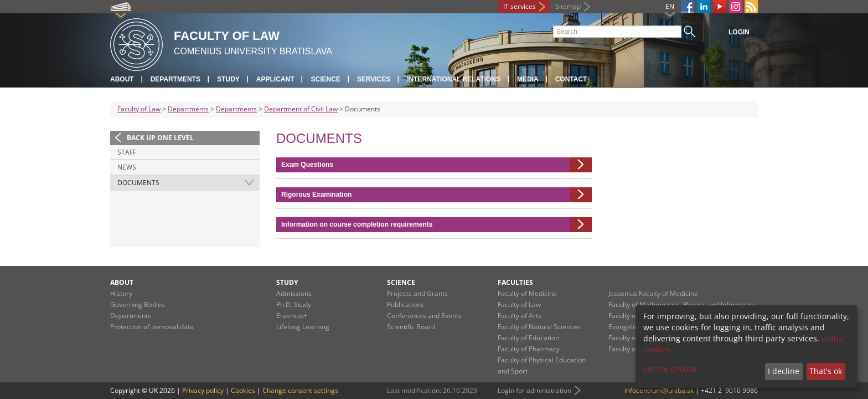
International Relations (454, 79)
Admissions (294, 293)
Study (228, 79)
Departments (175, 79)
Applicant (275, 79)
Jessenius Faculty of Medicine (653, 293)
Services (374, 79)
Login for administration (534, 390)
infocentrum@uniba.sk (659, 390)
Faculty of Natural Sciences (539, 327)
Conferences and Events (424, 316)
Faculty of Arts (520, 316)
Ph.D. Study (294, 305)
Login (739, 32)
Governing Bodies (138, 305)
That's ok (826, 371)
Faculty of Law (139, 109)
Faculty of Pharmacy (529, 349)
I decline (784, 371)
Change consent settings (300, 390)
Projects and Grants (417, 293)
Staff (127, 152)
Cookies (243, 390)
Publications (405, 305)
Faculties (515, 282)
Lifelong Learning (303, 327)
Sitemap (568, 6)
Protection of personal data (152, 327)
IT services (520, 6)
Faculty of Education (528, 338)
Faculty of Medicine (527, 293)
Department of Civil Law (301, 109)
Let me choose (670, 369)
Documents (138, 183)
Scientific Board (411, 327)
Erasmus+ (292, 316)
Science (325, 79)
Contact (571, 79)
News (127, 167)
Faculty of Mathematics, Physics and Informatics (682, 305)
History (121, 293)
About (122, 79)
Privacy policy (203, 390)
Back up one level (160, 138)
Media (528, 79)
